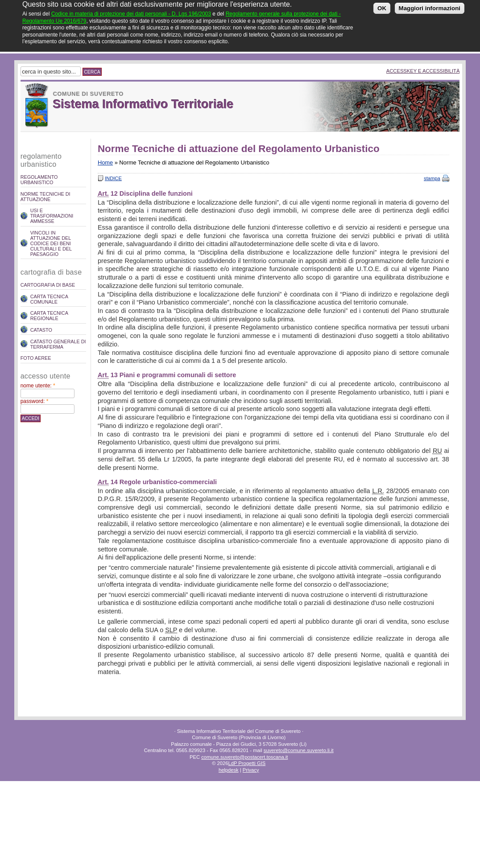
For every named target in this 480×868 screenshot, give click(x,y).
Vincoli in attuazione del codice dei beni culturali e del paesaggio (51, 243)
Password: (35, 401)
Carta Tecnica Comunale (49, 299)
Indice (113, 178)
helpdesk (229, 770)
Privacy (251, 770)
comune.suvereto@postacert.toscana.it (244, 757)
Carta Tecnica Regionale (49, 316)
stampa (432, 178)
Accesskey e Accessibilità (423, 71)
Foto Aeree (36, 358)
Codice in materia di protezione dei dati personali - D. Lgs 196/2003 (131, 10)
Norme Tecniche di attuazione (46, 197)
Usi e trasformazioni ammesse (52, 216)
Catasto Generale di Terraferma (58, 344)
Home (105, 162)
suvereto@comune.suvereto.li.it (299, 750)
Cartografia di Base (48, 285)
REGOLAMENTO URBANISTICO (39, 180)
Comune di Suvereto (88, 94)
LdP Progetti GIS (247, 763)
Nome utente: (38, 386)
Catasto (41, 330)
